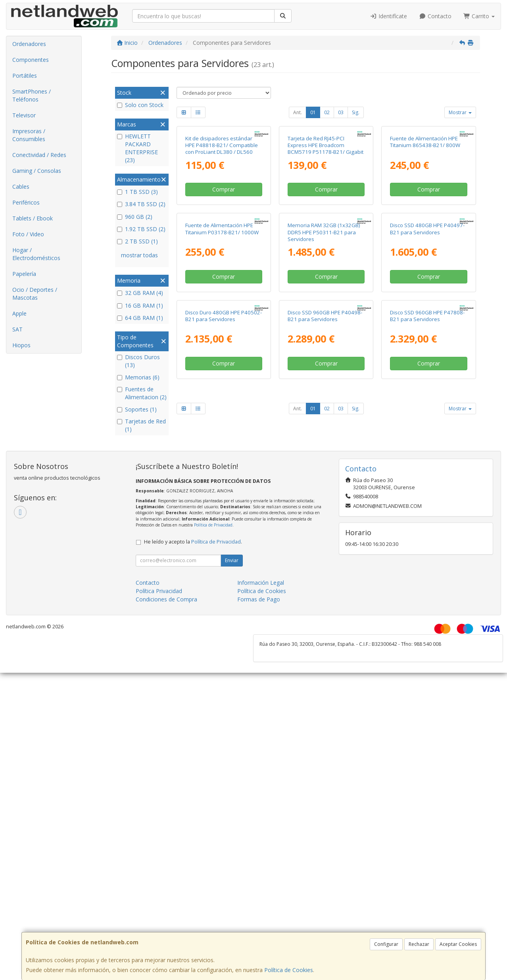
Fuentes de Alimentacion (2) (142, 393)
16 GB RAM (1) (140, 305)
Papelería (24, 274)
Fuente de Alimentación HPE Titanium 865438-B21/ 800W (425, 214)
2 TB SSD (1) (137, 241)
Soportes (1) (137, 409)
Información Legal (261, 773)
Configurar (386, 944)
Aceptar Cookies (458, 944)
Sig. (356, 112)
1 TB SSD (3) (137, 192)
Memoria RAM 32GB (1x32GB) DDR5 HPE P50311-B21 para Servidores (324, 377)
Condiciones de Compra (166, 790)
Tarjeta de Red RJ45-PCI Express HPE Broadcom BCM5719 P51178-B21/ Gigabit (326, 218)
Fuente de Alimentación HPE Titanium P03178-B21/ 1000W (222, 374)
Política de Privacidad (213, 715)
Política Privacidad (159, 781)
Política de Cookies (289, 970)
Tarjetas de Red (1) (141, 425)
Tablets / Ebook (33, 218)
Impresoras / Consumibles (29, 135)
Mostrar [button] (460, 112)
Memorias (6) (138, 377)
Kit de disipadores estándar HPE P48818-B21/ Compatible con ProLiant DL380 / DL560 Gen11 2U (222, 221)
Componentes (31, 60)
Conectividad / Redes (39, 155)
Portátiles (25, 76)
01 (313, 112)
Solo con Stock (140, 105)
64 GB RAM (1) (140, 318)
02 (327, 112)
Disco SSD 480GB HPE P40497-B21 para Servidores (427, 374)
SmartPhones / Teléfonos (32, 95)
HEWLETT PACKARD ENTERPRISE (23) (137, 148)
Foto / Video (28, 234)
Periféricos (26, 202)
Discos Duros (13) (138, 361)
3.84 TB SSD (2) (141, 204)
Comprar (224, 262)
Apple (19, 313)
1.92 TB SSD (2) (141, 229)
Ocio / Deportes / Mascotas (35, 294)
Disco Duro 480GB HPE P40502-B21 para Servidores (224, 533)
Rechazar (419, 944)
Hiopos (21, 345)
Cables (21, 187)
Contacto (435, 16)
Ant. (298, 112)
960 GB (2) (135, 217)
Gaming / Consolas (37, 171)
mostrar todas (139, 255)
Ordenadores (29, 44)
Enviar (232, 751)
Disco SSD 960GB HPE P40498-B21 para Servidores (325, 533)
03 (341, 112)
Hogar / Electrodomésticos (36, 254)
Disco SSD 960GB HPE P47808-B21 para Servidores (427, 533)
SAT (17, 329)
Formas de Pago (259, 790)
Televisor (24, 115)
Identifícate (389, 16)
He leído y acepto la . (193, 732)
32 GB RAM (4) (140, 293)
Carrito (479, 16)
